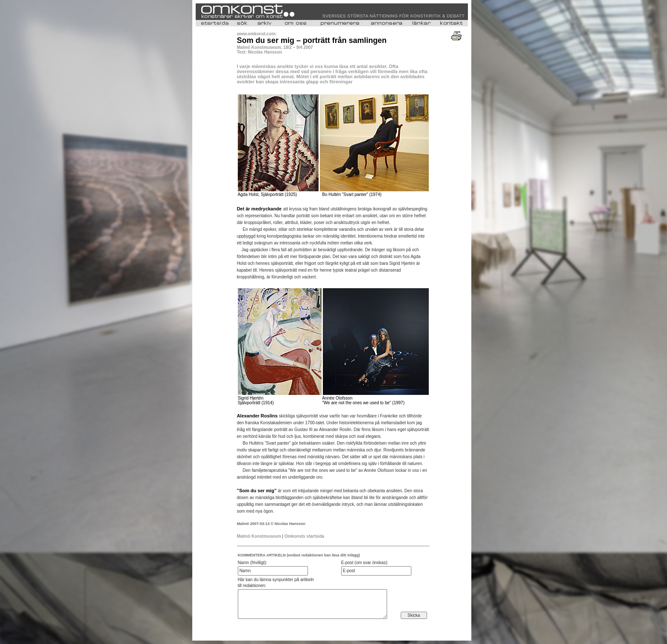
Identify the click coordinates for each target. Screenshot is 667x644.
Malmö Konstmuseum (259, 536)
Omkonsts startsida (304, 536)
